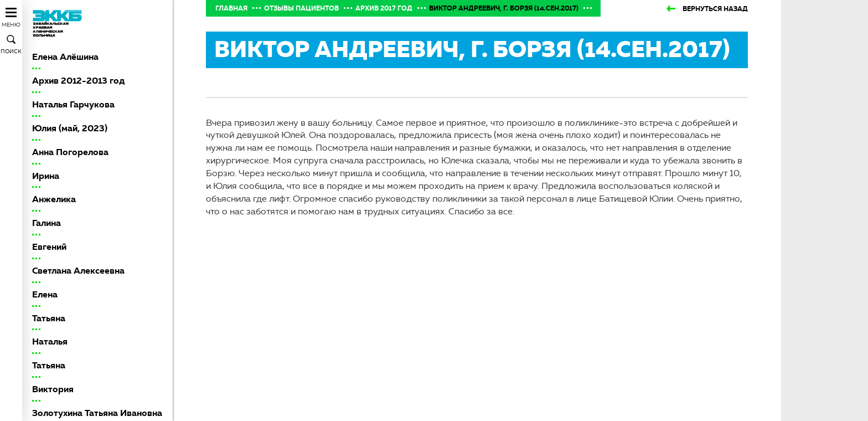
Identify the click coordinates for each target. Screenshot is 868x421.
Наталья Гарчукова (73, 104)
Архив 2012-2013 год (78, 81)
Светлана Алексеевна (78, 271)
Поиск (11, 51)
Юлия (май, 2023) (70, 128)
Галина (46, 223)
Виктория (53, 389)
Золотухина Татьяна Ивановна (97, 413)
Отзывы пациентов (301, 8)
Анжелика (54, 199)
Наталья (50, 342)
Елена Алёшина (65, 57)
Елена (45, 294)
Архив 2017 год (384, 8)
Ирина (46, 176)
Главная (231, 8)
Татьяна (49, 318)
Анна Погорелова (70, 152)
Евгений (49, 247)
